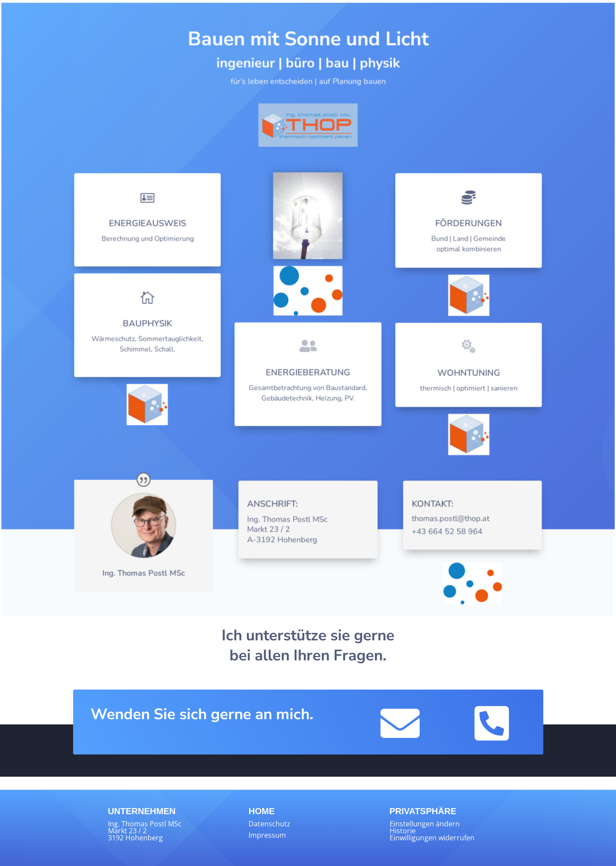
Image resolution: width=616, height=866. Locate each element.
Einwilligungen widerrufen (432, 838)
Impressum (267, 835)
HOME (262, 811)
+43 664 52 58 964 (444, 533)
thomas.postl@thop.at (448, 520)
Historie (403, 831)
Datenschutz (269, 824)
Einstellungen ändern (425, 824)
